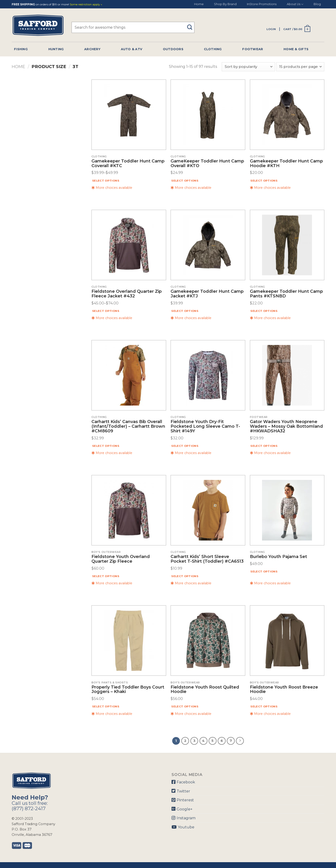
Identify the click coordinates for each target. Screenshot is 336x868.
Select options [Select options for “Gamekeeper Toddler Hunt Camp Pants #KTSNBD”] (264, 311)
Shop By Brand (225, 4)
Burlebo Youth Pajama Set (278, 557)
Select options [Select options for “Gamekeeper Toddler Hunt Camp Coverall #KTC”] (106, 181)
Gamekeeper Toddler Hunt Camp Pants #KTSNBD (286, 294)
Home (199, 4)
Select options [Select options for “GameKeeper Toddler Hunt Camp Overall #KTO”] (185, 181)
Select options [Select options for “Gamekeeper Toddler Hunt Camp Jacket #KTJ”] (185, 311)
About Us (295, 4)
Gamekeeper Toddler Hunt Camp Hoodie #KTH (286, 164)
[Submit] (191, 25)
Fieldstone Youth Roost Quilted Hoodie (205, 690)
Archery (92, 49)
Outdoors (173, 49)
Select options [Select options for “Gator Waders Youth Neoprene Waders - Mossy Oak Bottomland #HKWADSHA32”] (264, 446)
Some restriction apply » (86, 5)
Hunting (56, 49)
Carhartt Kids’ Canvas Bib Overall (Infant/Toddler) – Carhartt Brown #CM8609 (128, 426)
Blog (317, 4)
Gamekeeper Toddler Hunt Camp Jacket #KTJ (207, 294)
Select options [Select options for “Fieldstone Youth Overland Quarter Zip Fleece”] (106, 576)
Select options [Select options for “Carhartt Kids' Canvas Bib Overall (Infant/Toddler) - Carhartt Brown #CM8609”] (106, 446)
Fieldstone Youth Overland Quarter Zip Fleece (121, 559)
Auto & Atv (132, 49)
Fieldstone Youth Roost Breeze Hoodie (284, 690)
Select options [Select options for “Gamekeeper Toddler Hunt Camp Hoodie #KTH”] (264, 181)
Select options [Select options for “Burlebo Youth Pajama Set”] (264, 572)
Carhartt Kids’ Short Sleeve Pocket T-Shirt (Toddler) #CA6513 (207, 559)
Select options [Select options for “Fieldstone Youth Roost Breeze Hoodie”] (264, 706)
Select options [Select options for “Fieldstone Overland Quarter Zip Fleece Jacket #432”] (106, 311)
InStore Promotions (262, 4)
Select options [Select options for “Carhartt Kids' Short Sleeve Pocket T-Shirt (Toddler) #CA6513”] (185, 576)
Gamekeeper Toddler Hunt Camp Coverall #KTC (128, 164)
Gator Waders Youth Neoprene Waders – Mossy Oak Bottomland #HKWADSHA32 (286, 426)
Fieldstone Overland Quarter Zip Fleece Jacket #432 (127, 294)
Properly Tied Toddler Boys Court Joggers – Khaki (128, 690)
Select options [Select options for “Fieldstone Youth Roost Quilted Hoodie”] (185, 706)
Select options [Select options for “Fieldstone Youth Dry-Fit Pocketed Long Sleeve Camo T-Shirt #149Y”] (185, 446)
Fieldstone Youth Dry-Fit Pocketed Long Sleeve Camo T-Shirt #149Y (205, 426)
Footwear (253, 49)
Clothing (213, 49)
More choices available (112, 188)
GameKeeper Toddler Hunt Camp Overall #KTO (207, 164)
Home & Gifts (296, 49)
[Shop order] (248, 67)
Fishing (21, 49)
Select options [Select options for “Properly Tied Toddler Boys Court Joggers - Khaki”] (106, 706)
